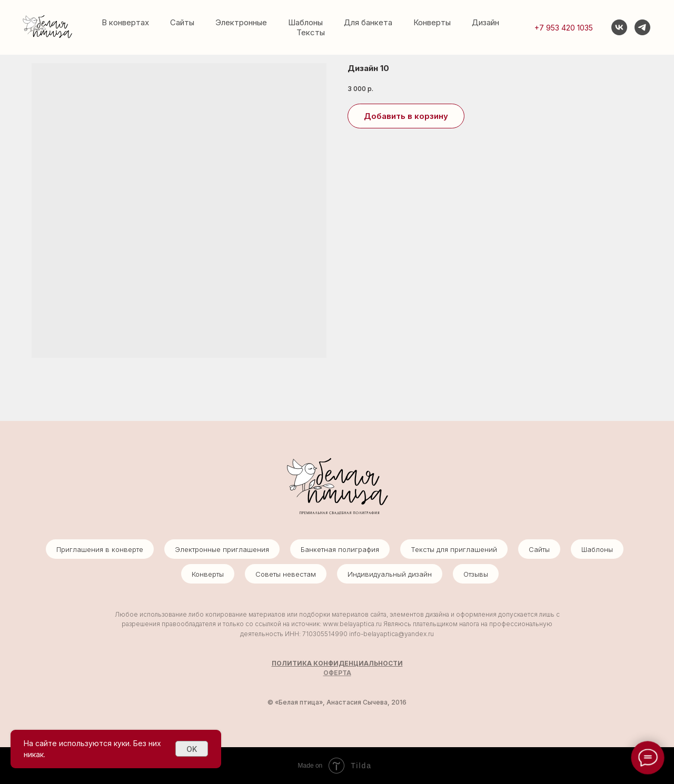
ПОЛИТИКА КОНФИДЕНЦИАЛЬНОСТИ (337, 663)
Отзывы (476, 574)
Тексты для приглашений (454, 549)
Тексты (311, 32)
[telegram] (642, 27)
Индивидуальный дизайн (390, 574)
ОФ (329, 673)
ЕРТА (343, 673)
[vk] (619, 27)
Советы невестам (286, 574)
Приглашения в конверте (100, 549)
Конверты (432, 22)
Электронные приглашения (222, 549)
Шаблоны (305, 22)
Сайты (182, 22)
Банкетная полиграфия (340, 549)
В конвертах (125, 22)
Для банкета (368, 22)
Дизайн (485, 22)
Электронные (241, 22)
